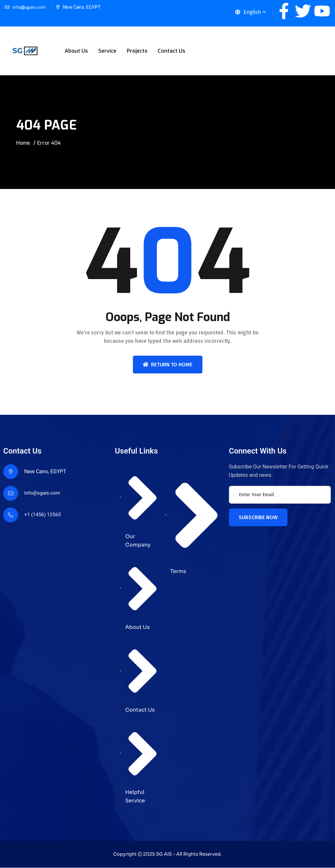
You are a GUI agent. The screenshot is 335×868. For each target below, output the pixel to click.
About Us (76, 51)
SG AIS (164, 854)
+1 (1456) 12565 (43, 515)
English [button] (248, 12)
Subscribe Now (258, 517)
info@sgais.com (29, 7)
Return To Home (167, 365)
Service (107, 51)
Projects (137, 51)
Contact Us (172, 51)
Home (23, 143)
